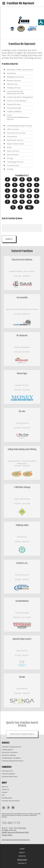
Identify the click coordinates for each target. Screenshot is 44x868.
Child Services (12, 84)
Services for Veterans (9, 755)
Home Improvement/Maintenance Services (18, 117)
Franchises (22, 860)
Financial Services (14, 104)
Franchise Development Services (12, 761)
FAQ (3, 795)
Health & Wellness (14, 111)
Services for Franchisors (10, 752)
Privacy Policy (7, 835)
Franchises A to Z (7, 771)
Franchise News (7, 798)
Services (22, 856)
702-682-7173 (11, 823)
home (22, 849)
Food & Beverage (14, 108)
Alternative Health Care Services (20, 70)
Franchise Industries (8, 774)
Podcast (4, 792)
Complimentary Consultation (11, 758)
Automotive (11, 73)
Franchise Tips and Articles (11, 801)
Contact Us (5, 790)
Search (9, 239)
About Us (5, 787)
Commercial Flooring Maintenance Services (16, 92)
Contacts (22, 863)
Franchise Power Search (10, 777)
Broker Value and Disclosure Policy (15, 832)
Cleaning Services (14, 88)
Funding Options (7, 750)
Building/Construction (15, 77)
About (22, 852)
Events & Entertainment (17, 101)
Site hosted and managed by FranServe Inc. (16, 840)
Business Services (14, 80)
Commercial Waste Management (20, 97)
